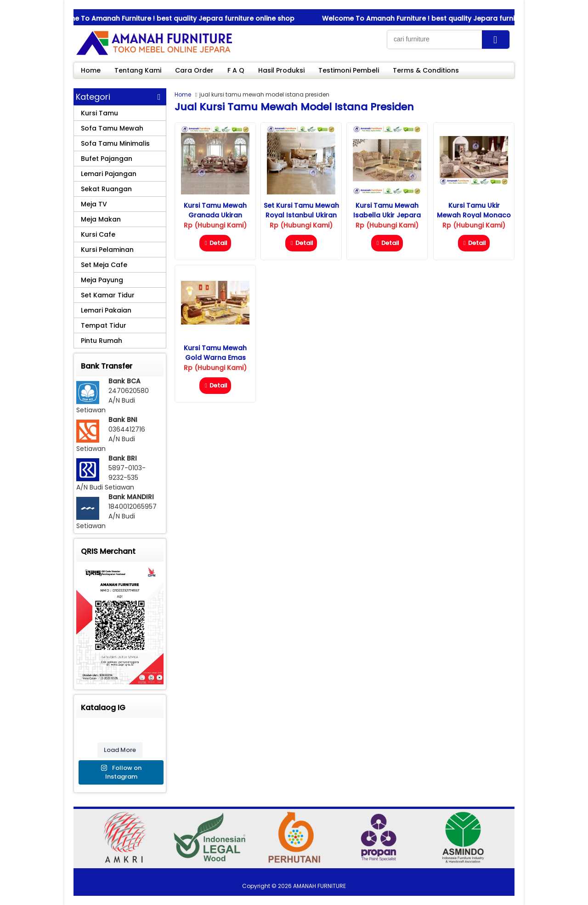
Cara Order (194, 70)
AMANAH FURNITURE (319, 886)
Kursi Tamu (99, 113)
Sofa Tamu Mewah (112, 128)
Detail (215, 243)
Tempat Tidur (104, 325)
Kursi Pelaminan (107, 250)
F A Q (236, 70)
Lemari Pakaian (106, 310)
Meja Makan (101, 219)
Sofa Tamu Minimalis (115, 143)
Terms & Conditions (426, 70)
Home (91, 70)
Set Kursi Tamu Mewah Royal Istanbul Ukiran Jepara (301, 215)
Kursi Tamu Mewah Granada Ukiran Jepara (215, 215)
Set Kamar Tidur (108, 295)
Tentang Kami (138, 70)
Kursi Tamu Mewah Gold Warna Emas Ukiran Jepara (215, 358)
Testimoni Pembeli (349, 70)
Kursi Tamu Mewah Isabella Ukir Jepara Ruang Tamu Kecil (387, 215)
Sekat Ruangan (106, 189)
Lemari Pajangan (109, 174)
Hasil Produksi (281, 70)
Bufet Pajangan (107, 159)
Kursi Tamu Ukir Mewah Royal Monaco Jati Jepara (474, 215)
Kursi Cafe (98, 234)
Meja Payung (102, 280)
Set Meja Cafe (104, 265)
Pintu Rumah (102, 341)
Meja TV (94, 204)
